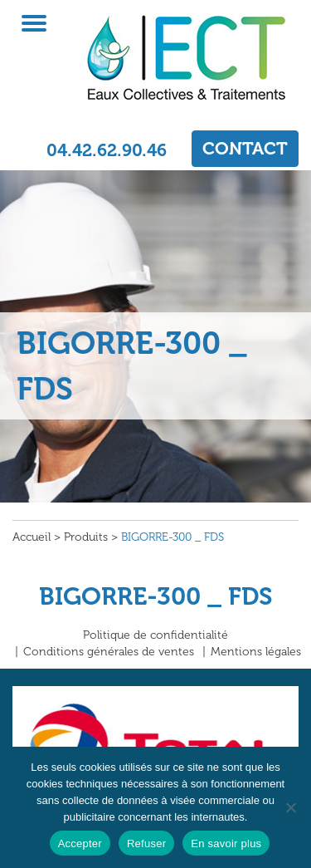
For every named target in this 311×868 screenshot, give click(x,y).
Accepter (80, 843)
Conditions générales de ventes (109, 652)
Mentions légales (256, 652)
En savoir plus (226, 843)
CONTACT (245, 148)
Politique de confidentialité (155, 635)
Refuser (146, 843)
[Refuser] (290, 807)
